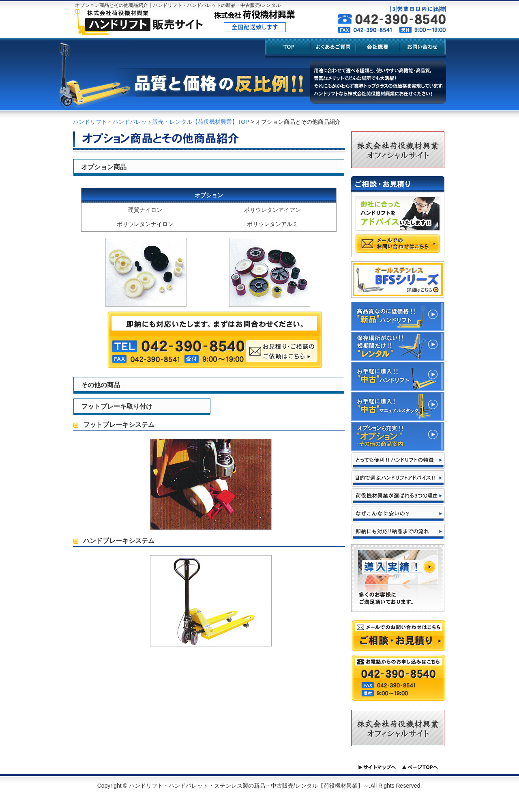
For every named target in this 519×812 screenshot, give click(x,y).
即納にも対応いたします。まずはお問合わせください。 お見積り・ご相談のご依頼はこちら (215, 340)
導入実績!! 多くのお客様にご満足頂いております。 (398, 578)
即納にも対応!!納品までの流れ (398, 532)
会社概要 (378, 48)
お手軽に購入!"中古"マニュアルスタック (398, 406)
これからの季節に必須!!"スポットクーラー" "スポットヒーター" (398, 436)
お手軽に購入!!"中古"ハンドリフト (398, 376)
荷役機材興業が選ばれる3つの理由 (398, 496)
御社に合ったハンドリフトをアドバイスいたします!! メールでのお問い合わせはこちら (398, 225)
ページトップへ (420, 767)
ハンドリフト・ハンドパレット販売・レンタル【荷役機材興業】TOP (161, 122)
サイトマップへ (377, 767)
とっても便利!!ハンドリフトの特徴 (398, 461)
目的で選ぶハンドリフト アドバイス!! (398, 478)
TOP (288, 48)
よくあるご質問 (333, 48)
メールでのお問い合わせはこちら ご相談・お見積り (399, 636)
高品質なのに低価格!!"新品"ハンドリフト (398, 316)
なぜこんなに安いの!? (398, 514)
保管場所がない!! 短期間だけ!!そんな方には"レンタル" (398, 346)
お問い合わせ (423, 48)
